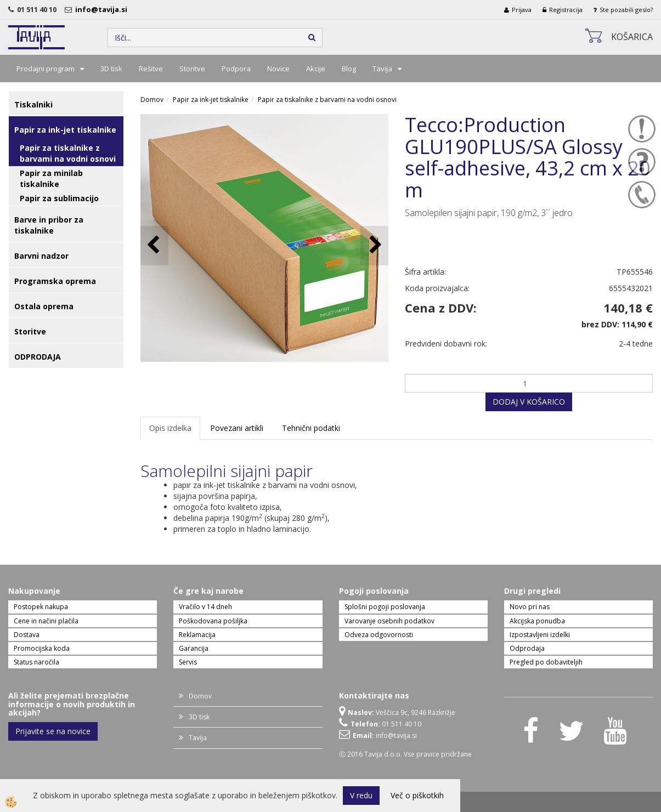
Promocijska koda (42, 648)
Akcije (316, 69)
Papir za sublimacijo (59, 198)
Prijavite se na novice (53, 731)
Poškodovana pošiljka (213, 621)
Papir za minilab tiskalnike (51, 178)
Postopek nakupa (41, 607)
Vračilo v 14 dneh (205, 607)
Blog (349, 69)
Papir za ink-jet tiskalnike (211, 100)
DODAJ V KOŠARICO (529, 402)
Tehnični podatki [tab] (311, 428)
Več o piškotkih (417, 795)
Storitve (192, 69)
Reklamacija (197, 635)
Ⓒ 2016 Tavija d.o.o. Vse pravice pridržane (405, 754)
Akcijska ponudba (537, 621)
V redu (361, 795)
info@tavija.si (103, 9)
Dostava (27, 635)
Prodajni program (46, 69)
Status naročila (36, 662)
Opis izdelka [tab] (170, 428)
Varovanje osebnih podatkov (389, 621)
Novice (278, 69)
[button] (374, 245)
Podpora (236, 69)
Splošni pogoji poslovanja (385, 607)
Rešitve (151, 69)
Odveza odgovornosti (379, 635)
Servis (188, 662)
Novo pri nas (530, 607)
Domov (152, 100)
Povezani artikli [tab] (237, 428)
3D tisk (111, 69)
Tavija (382, 69)
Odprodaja (527, 648)
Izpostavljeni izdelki (540, 635)
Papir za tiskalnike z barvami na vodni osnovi (68, 153)
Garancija (194, 648)
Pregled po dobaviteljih (546, 662)
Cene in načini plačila (46, 621)
